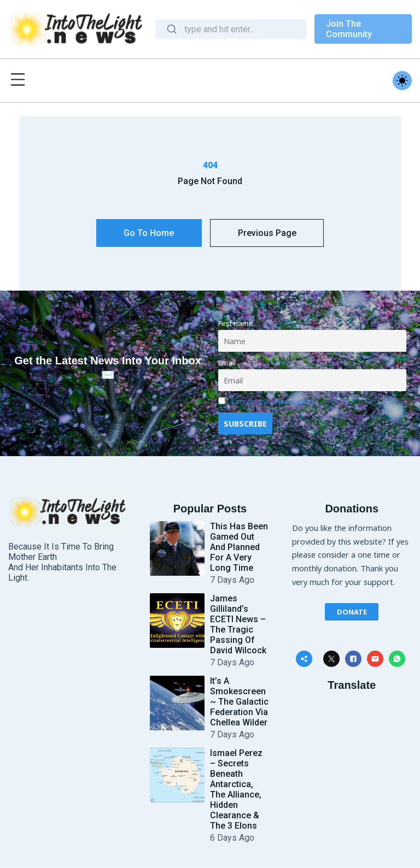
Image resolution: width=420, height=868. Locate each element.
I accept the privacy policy (273, 402)
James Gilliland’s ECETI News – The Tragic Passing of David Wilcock (238, 625)
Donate (352, 612)
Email (227, 363)
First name (235, 323)
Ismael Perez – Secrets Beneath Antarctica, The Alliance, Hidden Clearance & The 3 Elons (236, 790)
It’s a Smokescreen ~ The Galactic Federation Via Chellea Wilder (239, 702)
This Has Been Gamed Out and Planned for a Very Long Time (239, 548)
